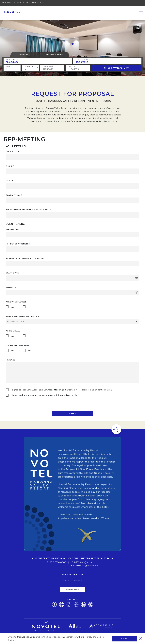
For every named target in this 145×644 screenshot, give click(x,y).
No (29, 307)
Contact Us (37, 3)
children (29, 67)
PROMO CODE (48, 67)
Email (9, 181)
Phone (10, 166)
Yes (12, 307)
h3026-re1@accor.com (86, 562)
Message (10, 360)
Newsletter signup (72, 574)
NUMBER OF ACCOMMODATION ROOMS (25, 258)
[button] (69, 44)
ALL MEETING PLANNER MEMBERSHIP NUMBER (28, 210)
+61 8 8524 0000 (57, 562)
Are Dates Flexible (16, 302)
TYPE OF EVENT (13, 229)
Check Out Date (83, 60)
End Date (11, 287)
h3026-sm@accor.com (86, 565)
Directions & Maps (21, 3)
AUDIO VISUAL (13, 331)
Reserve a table (55, 54)
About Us (6, 3)
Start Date (12, 273)
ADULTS (9, 67)
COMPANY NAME (14, 195)
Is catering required (17, 345)
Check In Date (12, 60)
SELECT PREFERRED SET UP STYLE (22, 316)
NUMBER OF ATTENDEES (18, 244)
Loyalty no (73, 67)
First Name (12, 152)
